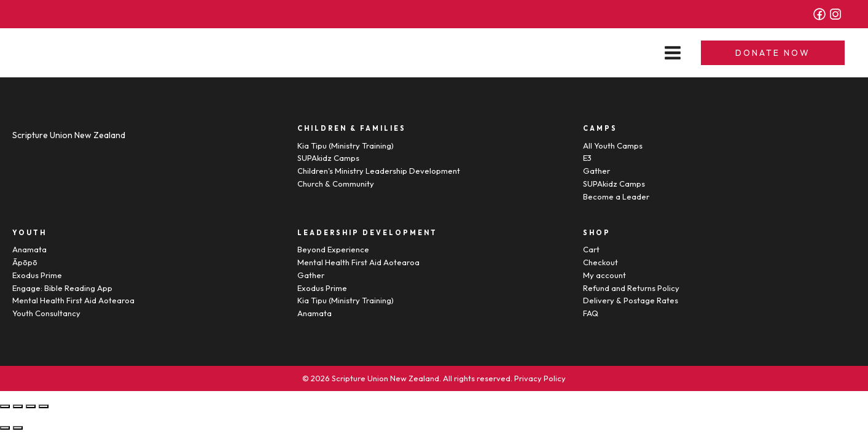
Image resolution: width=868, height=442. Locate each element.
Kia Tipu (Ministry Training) (346, 145)
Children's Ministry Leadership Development (379, 171)
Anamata (29, 249)
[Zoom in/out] (44, 406)
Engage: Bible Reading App (62, 288)
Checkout (600, 262)
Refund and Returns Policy (631, 288)
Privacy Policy (540, 378)
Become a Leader (616, 196)
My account (604, 275)
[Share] (18, 406)
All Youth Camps (613, 145)
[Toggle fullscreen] (31, 406)
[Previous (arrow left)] (5, 428)
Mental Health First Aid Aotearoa (73, 300)
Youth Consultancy (46, 313)
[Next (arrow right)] (18, 428)
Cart (591, 249)
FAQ (591, 313)
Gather (596, 171)
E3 (587, 158)
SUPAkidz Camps (328, 158)
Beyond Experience (333, 249)
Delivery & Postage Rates (631, 300)
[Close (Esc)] (5, 406)
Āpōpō (25, 262)
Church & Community (336, 184)
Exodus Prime (37, 275)
